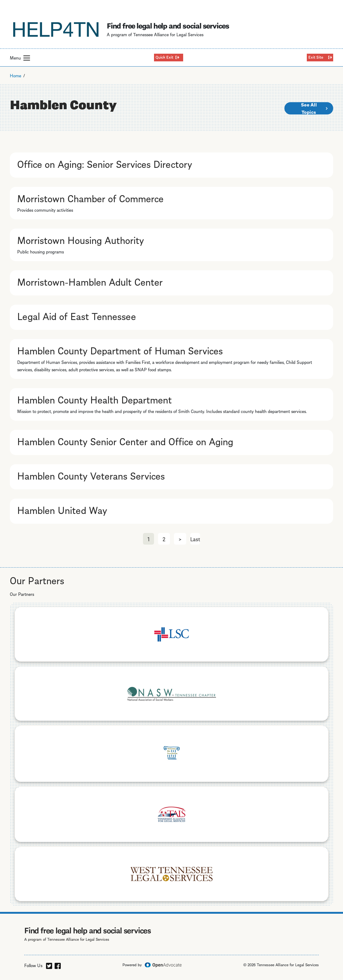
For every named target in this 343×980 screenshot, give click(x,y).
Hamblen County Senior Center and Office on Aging (125, 441)
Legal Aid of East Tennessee (77, 315)
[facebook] (58, 965)
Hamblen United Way (62, 509)
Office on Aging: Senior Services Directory (105, 163)
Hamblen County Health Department (94, 399)
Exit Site (316, 57)
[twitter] (49, 965)
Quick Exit (164, 57)
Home (15, 75)
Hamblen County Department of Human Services (120, 350)
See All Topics (309, 108)
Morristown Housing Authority (81, 239)
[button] (27, 58)
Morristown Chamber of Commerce (90, 198)
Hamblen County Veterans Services (91, 475)
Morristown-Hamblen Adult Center (90, 281)
